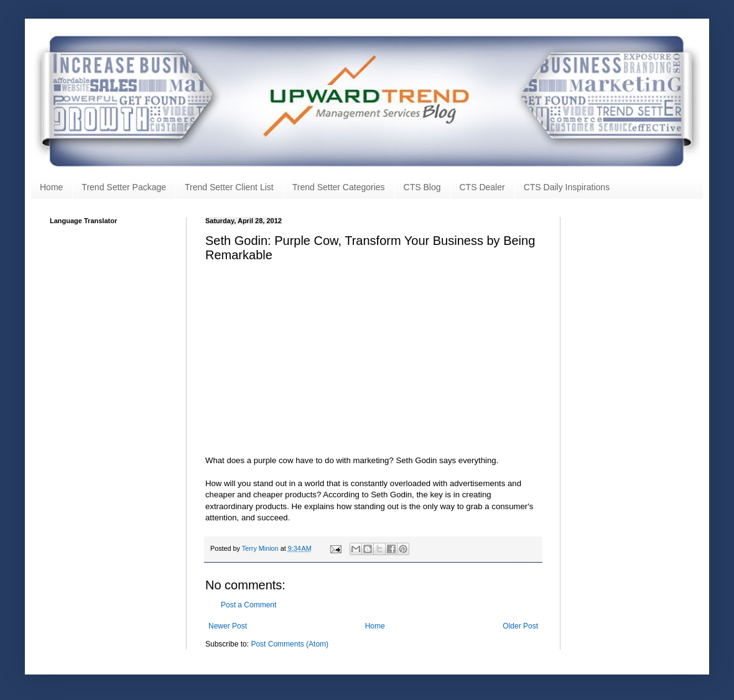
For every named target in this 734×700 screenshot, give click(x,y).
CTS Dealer (482, 187)
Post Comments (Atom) (290, 644)
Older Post (520, 626)
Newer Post (228, 626)
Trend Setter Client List (229, 187)
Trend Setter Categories (339, 187)
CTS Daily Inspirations (567, 187)
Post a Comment (249, 605)
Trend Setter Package (124, 187)
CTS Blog (422, 187)
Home (51, 187)
